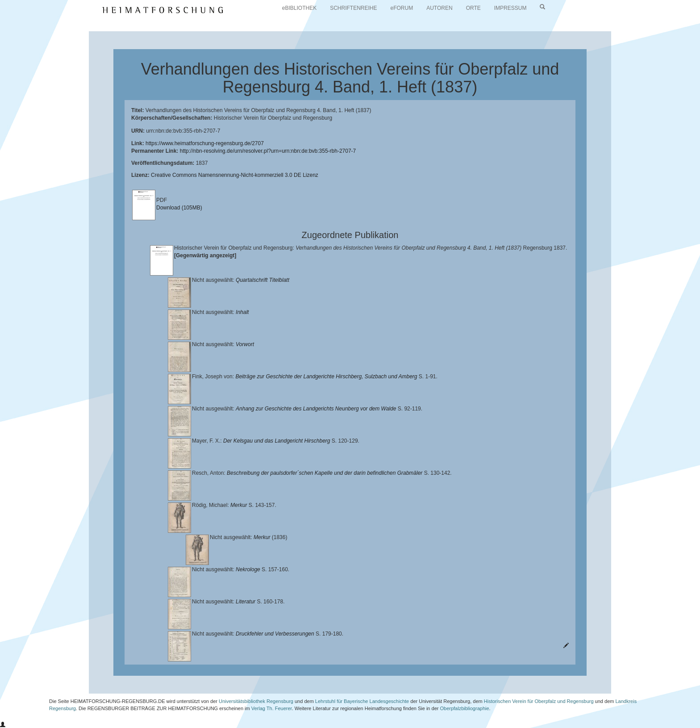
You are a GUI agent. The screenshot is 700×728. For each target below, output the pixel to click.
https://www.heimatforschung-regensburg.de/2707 (205, 143)
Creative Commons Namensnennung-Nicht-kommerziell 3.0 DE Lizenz (235, 175)
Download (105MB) (179, 208)
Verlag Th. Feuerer (272, 708)
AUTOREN (439, 8)
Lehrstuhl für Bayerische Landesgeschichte (362, 701)
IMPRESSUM (510, 8)
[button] (3, 725)
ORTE (473, 8)
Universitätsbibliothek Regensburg (256, 701)
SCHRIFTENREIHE (353, 8)
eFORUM (402, 8)
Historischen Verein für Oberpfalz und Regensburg (539, 701)
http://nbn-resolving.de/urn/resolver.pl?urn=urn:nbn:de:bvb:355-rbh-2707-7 (268, 151)
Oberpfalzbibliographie (464, 708)
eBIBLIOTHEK (299, 8)
